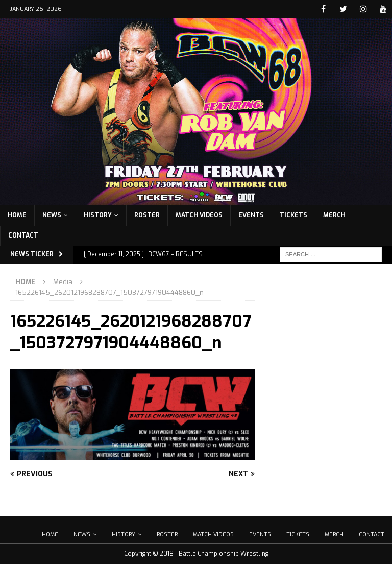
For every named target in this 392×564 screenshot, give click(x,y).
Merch (334, 215)
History (98, 215)
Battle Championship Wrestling (224, 554)
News (52, 215)
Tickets (293, 215)
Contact (23, 236)
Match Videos (199, 215)
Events (251, 215)
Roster (147, 215)
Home (17, 215)
